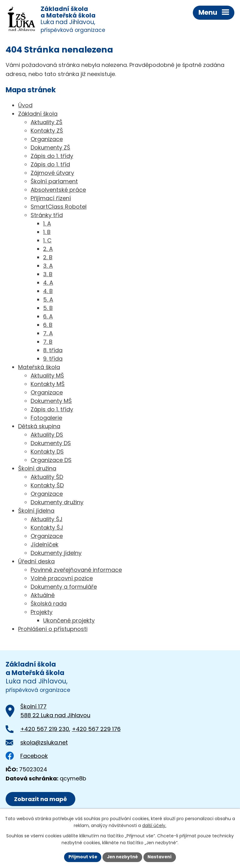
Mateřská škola (39, 368)
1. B (47, 233)
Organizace (47, 140)
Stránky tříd (47, 216)
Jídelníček (45, 545)
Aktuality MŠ (47, 376)
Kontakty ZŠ (47, 131)
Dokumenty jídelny (56, 553)
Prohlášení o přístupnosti (53, 629)
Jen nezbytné (122, 857)
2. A (48, 249)
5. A (48, 300)
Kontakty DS (47, 452)
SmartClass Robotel (59, 207)
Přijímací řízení (51, 199)
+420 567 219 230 (45, 730)
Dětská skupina (39, 427)
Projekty (42, 613)
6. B (48, 325)
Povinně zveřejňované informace (76, 570)
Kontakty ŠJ (47, 528)
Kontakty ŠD (47, 486)
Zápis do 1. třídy (52, 157)
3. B (48, 275)
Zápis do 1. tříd (50, 165)
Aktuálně (43, 596)
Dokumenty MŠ (51, 401)
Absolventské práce (58, 190)
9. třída (53, 359)
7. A (48, 334)
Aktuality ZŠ (47, 123)
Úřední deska (36, 562)
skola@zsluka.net (44, 743)
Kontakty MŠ (48, 385)
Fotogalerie (46, 418)
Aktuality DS (47, 435)
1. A (47, 224)
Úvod (25, 106)
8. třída (53, 351)
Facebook (27, 756)
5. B (48, 309)
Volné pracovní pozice (62, 579)
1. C (47, 241)
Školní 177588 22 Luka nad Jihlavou (55, 712)
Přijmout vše (81, 857)
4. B (48, 292)
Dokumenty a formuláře (64, 587)
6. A (48, 317)
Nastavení (161, 857)
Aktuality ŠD (47, 477)
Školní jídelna (36, 511)
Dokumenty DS (51, 444)
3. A (48, 266)
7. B (48, 342)
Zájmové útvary (52, 173)
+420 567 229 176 (96, 730)
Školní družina (37, 469)
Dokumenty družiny (57, 503)
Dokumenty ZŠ (50, 148)
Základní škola (38, 114)
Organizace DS (51, 461)
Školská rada (49, 604)
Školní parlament (54, 182)
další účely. (154, 825)
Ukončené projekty (69, 621)
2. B (48, 258)
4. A (48, 283)
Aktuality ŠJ (47, 520)
